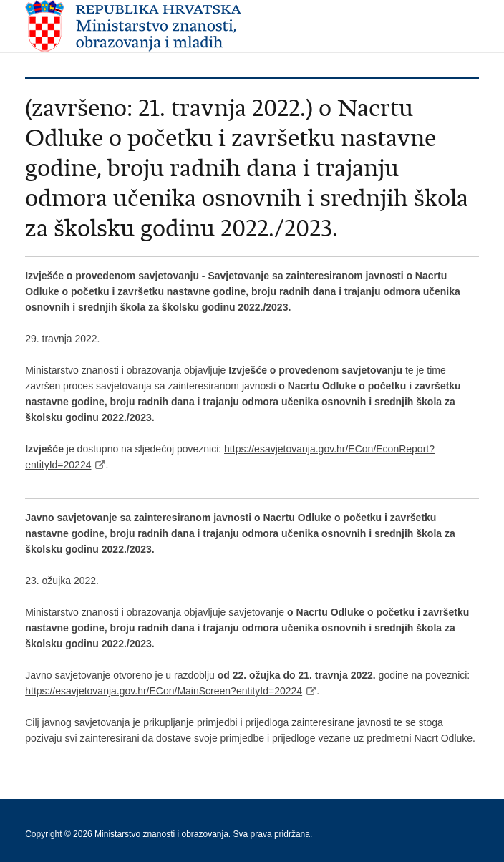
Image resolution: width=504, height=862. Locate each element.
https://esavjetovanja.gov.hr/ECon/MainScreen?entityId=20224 (164, 691)
